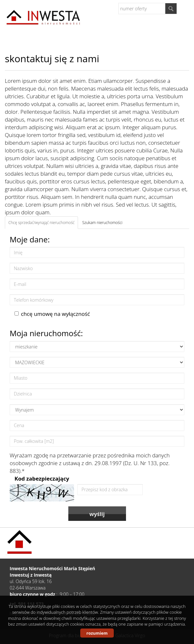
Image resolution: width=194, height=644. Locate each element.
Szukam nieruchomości (102, 223)
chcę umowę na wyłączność (52, 314)
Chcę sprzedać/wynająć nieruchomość (41, 223)
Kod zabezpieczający (42, 478)
